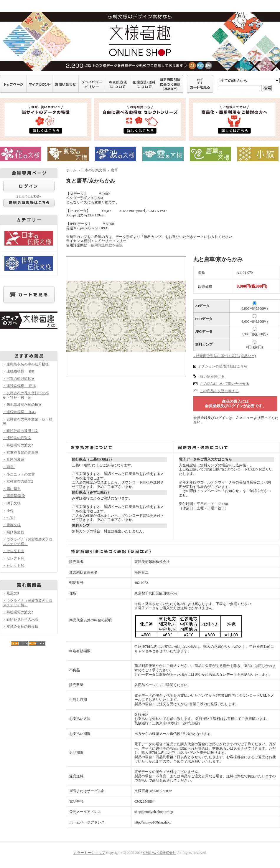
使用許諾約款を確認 (107, 245)
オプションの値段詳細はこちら (223, 366)
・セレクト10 (14, 558)
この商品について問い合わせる (225, 384)
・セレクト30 (14, 551)
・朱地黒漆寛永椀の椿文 (22, 405)
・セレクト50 (14, 566)
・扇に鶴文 (12, 489)
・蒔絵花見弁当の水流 (21, 619)
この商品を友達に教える (219, 391)
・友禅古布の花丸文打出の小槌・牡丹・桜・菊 (26, 395)
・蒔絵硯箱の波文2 (18, 445)
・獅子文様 (12, 503)
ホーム (71, 170)
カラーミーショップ (89, 853)
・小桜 (8, 511)
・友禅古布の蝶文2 (18, 481)
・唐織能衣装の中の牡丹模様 (26, 364)
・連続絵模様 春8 (18, 371)
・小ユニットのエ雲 (19, 474)
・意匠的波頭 (14, 460)
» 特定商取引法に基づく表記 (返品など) (225, 356)
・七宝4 (9, 518)
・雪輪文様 (12, 525)
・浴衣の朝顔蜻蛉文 (19, 379)
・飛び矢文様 (14, 532)
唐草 (114, 170)
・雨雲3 (9, 467)
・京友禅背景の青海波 (21, 453)
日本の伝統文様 (94, 170)
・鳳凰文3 (11, 593)
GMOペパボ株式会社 (160, 853)
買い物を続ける (212, 377)
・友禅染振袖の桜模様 (21, 627)
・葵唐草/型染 (14, 496)
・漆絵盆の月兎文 (17, 438)
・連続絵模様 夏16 (19, 386)
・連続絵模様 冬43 (19, 412)
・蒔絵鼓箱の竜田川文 (21, 431)
